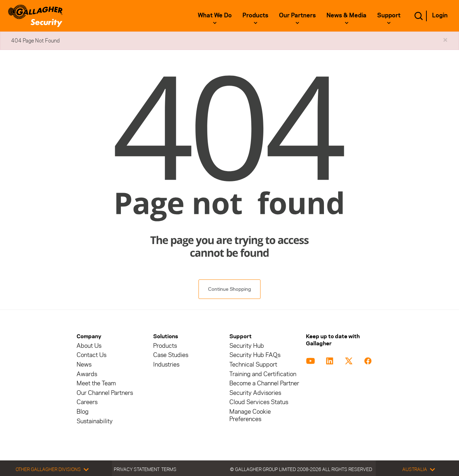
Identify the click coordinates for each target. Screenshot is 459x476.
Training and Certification (263, 374)
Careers (87, 402)
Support (389, 15)
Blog (83, 412)
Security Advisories (255, 393)
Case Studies (171, 355)
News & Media (346, 15)
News (84, 365)
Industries (166, 365)
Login (440, 15)
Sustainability (95, 421)
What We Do (215, 15)
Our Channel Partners (105, 393)
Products (255, 15)
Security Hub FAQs (255, 355)
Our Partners (297, 15)
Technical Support (253, 365)
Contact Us (91, 355)
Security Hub (247, 346)
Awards (87, 374)
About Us (89, 346)
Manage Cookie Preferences (250, 415)
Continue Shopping (229, 289)
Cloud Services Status (259, 402)
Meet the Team (96, 383)
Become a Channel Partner (264, 383)
